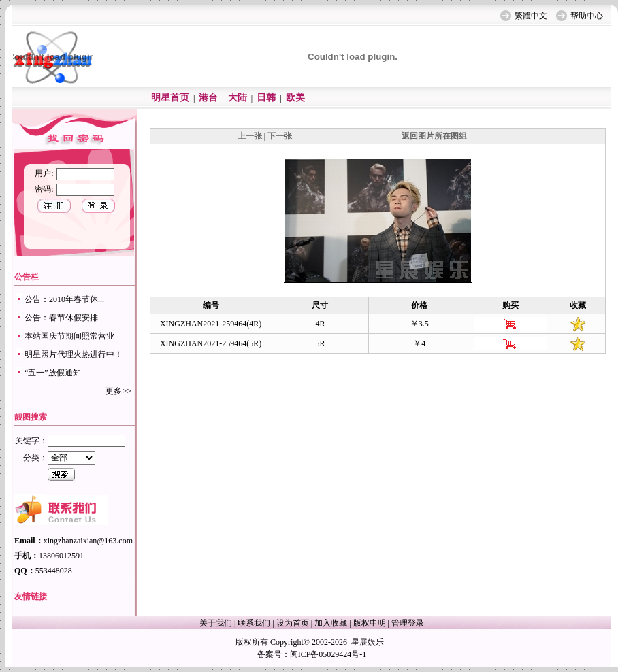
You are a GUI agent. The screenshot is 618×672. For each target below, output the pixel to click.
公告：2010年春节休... (64, 299)
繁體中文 (531, 16)
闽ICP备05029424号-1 (328, 654)
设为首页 (293, 623)
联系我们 (254, 623)
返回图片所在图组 (434, 136)
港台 (208, 98)
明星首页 (170, 98)
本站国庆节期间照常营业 (69, 336)
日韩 (266, 98)
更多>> (118, 391)
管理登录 (408, 623)
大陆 (238, 98)
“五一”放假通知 (53, 373)
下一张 (280, 136)
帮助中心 (587, 16)
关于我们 (216, 623)
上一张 (250, 136)
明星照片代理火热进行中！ (74, 354)
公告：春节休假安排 (61, 318)
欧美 (295, 98)
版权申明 (370, 623)
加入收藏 (331, 623)
